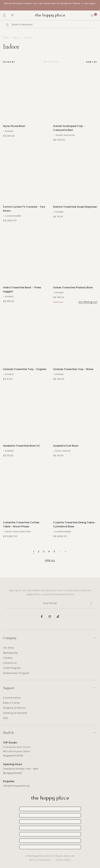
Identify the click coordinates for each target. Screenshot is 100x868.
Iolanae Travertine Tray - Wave (73, 369)
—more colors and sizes (17, 531)
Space (16, 38)
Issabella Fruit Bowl (66, 446)
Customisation (12, 698)
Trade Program (12, 668)
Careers (8, 658)
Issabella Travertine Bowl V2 (21, 446)
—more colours (62, 451)
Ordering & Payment (15, 713)
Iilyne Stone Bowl (14, 126)
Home (6, 38)
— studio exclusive (64, 135)
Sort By (92, 62)
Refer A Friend (11, 703)
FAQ (5, 718)
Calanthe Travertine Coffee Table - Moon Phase (21, 524)
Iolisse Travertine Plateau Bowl (73, 287)
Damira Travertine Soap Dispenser (75, 207)
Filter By (9, 62)
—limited (8, 131)
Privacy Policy (63, 860)
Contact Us (10, 663)
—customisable (12, 216)
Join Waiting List (88, 302)
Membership (10, 653)
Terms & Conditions (40, 860)
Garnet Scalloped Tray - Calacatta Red (69, 128)
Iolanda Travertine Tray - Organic (25, 369)
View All (50, 560)
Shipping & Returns (14, 708)
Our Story (8, 648)
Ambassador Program (16, 673)
